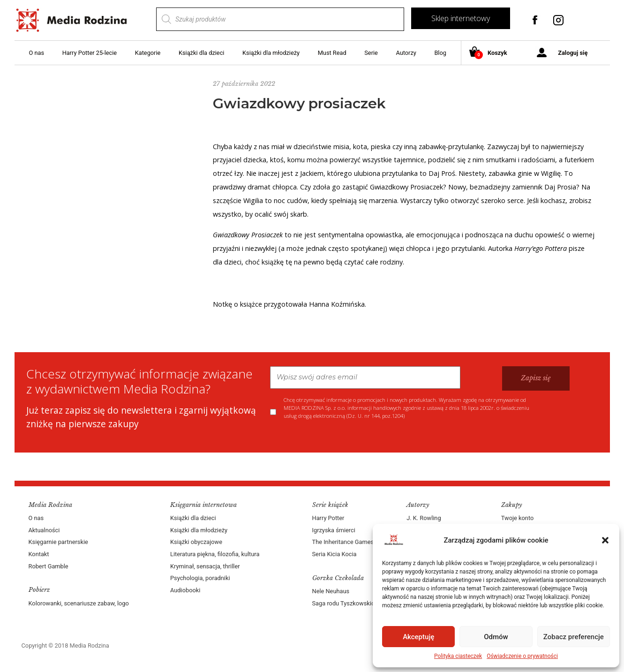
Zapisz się (536, 378)
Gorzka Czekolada (338, 578)
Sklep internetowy (461, 18)
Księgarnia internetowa (203, 505)
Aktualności (44, 530)
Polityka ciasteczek (458, 656)
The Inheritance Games (343, 542)
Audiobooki (185, 590)
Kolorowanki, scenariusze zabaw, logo (79, 603)
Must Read (332, 53)
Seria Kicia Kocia (335, 554)
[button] (605, 540)
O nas (37, 53)
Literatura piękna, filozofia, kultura (215, 554)
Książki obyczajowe (196, 542)
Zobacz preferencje (574, 637)
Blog (440, 53)
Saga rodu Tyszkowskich (345, 603)
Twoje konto (517, 518)
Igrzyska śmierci (334, 530)
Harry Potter (328, 518)
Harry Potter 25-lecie (90, 53)
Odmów (496, 637)
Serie (371, 53)
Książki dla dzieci (202, 53)
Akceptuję (418, 637)
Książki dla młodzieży (271, 53)
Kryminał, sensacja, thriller (205, 566)
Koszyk (492, 53)
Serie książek (330, 505)
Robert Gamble (49, 566)
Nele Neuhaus (331, 591)
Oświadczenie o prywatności (522, 656)
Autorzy (406, 53)
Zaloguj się (573, 53)
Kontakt (39, 554)
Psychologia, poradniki (200, 578)
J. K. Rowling (424, 518)
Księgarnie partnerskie (58, 542)
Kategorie (148, 53)
